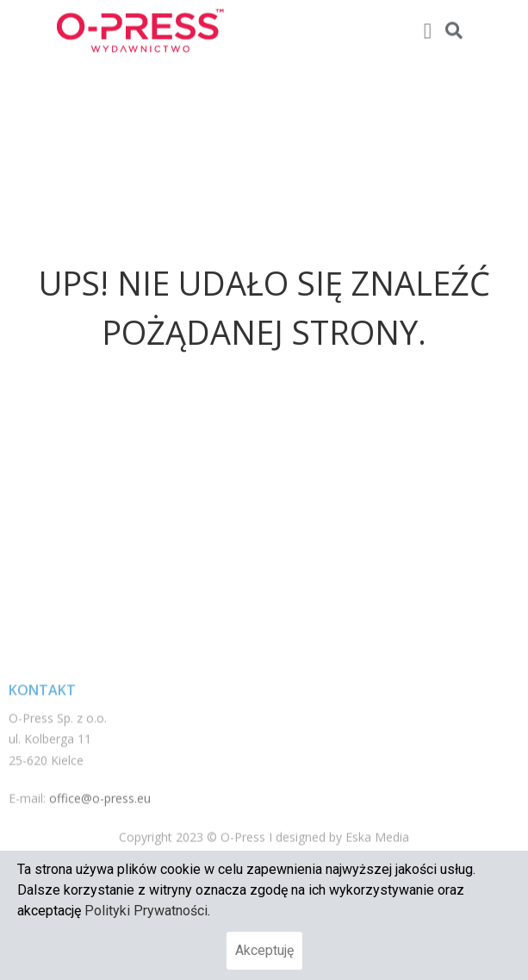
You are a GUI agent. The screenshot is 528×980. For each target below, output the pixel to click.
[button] (427, 28)
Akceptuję (264, 950)
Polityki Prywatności (146, 911)
